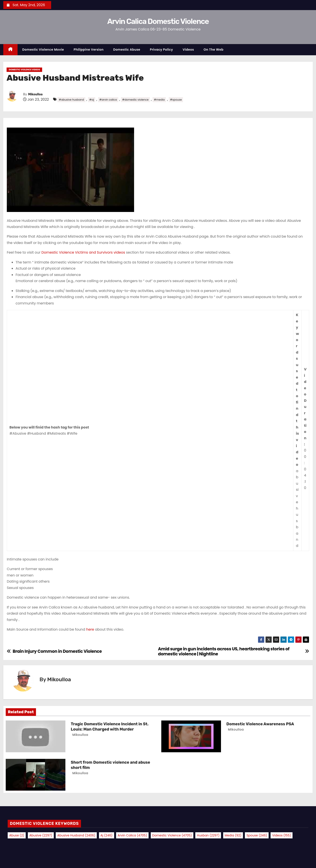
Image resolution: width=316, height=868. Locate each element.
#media (159, 100)
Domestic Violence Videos (24, 70)
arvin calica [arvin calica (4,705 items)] (132, 835)
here (91, 629)
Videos (188, 50)
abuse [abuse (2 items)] (17, 835)
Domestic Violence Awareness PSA (260, 724)
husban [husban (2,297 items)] (208, 835)
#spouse (176, 100)
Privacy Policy (161, 50)
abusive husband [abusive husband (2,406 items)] (76, 835)
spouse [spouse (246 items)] (257, 835)
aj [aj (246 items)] (107, 835)
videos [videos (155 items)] (282, 835)
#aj (92, 100)
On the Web (214, 50)
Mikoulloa (35, 94)
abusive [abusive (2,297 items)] (41, 835)
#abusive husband (71, 100)
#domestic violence (135, 100)
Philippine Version (89, 50)
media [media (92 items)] (233, 835)
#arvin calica (108, 100)
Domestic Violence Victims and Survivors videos (83, 252)
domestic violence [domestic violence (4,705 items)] (172, 835)
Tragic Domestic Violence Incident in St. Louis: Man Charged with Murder (110, 727)
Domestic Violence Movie (43, 50)
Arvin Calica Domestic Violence (158, 21)
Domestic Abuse (127, 50)
